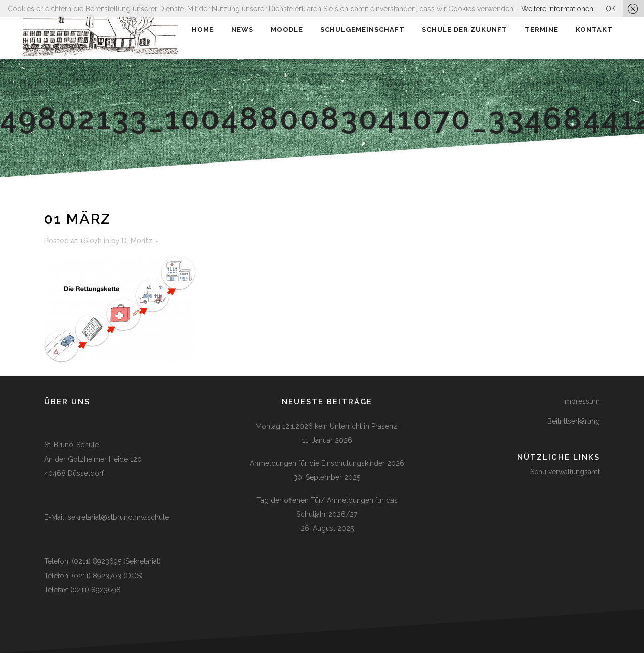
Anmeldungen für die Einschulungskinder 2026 (327, 463)
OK (611, 9)
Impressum (582, 401)
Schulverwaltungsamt (565, 472)
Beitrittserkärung (574, 421)
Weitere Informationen (557, 9)
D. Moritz (137, 241)
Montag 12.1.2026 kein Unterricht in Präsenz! (327, 426)
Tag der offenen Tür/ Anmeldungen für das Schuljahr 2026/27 (327, 507)
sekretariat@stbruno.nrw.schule (118, 517)
